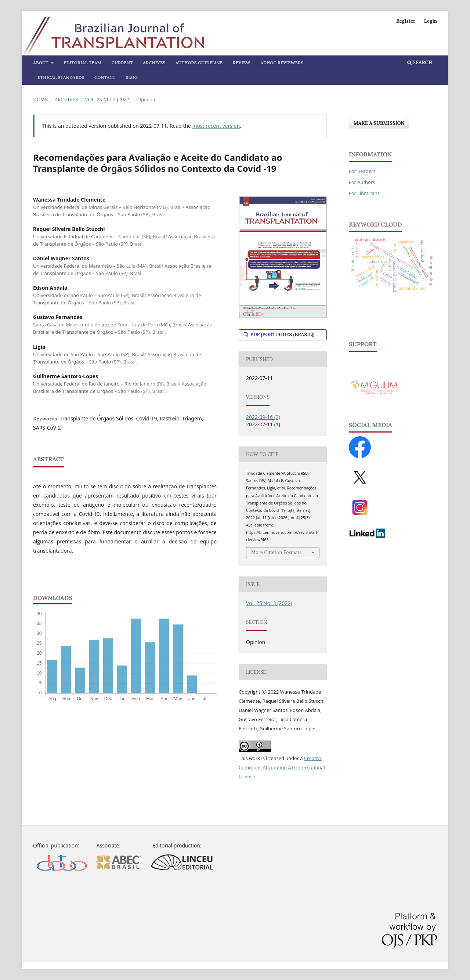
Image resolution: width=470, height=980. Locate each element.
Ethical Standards (61, 77)
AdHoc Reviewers (282, 63)
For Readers (362, 171)
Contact (105, 77)
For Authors (362, 182)
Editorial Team (82, 63)
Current (122, 63)
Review (242, 63)
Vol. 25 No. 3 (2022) (108, 100)
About (41, 63)
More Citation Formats (276, 552)
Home (40, 100)
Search (420, 63)
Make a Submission (379, 123)
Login (431, 21)
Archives (154, 63)
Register (406, 21)
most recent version (216, 126)
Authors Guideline (199, 63)
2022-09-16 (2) (263, 417)
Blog (132, 77)
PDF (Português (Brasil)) (282, 335)
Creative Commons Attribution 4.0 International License (282, 767)
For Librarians (364, 193)
